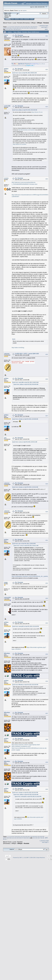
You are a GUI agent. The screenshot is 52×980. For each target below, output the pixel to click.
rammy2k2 (7, 597)
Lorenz (6, 178)
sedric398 (7, 106)
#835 (47, 654)
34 (24, 28)
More (32, 19)
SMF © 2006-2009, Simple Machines (36, 858)
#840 (47, 789)
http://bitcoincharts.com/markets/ (26, 130)
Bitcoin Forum (7, 23)
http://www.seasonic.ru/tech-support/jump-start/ (26, 745)
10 (18, 27)
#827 (47, 416)
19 (33, 27)
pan (5, 438)
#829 (47, 484)
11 (20, 27)
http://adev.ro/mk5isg (18, 348)
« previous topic (43, 26)
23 (5, 28)
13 (23, 27)
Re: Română (19, 35)
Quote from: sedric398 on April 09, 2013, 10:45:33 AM (25, 382)
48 (15, 29)
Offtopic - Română (43, 23)
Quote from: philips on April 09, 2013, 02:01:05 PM (26, 795)
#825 (47, 354)
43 (6, 29)
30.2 (10, 16)
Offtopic (33, 23)
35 (26, 28)
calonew (7, 354)
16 (28, 27)
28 (14, 28)
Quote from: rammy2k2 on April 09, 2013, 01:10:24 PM (26, 626)
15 (27, 27)
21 (37, 27)
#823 (47, 107)
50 (18, 29)
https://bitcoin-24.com (37, 112)
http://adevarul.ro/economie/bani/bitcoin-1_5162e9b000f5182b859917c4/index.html (24, 183)
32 (21, 28)
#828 (47, 439)
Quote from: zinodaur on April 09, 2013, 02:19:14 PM (25, 793)
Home (8, 19)
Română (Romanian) (24, 23)
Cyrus (6, 35)
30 (17, 28)
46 (11, 29)
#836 (47, 681)
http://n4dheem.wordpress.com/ (21, 746)
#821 (47, 36)
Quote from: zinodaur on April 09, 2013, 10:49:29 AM (25, 419)
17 (30, 27)
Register (27, 19)
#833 (47, 598)
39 (33, 28)
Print (46, 29)
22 (4, 28)
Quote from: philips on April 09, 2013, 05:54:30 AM (25, 110)
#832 (47, 583)
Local (14, 23)
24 (7, 28)
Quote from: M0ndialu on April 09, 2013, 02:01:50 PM (25, 685)
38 (31, 28)
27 (12, 28)
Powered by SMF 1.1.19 (19, 858)
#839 (47, 762)
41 (36, 28)
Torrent (6, 17)
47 (13, 29)
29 (16, 28)
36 (28, 28)
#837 (47, 713)
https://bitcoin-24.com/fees (20, 144)
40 (34, 28)
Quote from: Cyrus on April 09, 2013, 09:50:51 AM (24, 73)
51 (20, 29)
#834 (47, 623)
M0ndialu (7, 653)
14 (25, 27)
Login (22, 19)
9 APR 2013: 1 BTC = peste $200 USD (27, 354)
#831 (47, 540)
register (24, 10)
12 (21, 27)
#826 (47, 379)
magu (6, 582)
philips (6, 69)
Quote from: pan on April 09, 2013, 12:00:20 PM (24, 544)
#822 (47, 70)
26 (11, 28)
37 (29, 28)
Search (17, 19)
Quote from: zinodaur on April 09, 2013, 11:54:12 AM (25, 487)
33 (22, 28)
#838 (47, 739)
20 (35, 27)
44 (8, 29)
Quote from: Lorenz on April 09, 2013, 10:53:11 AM (25, 442)
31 (19, 28)
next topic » (45, 27)
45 (10, 29)
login (19, 10)
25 (9, 28)
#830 (47, 512)
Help (13, 19)
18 (32, 27)
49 (16, 29)
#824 (47, 179)
